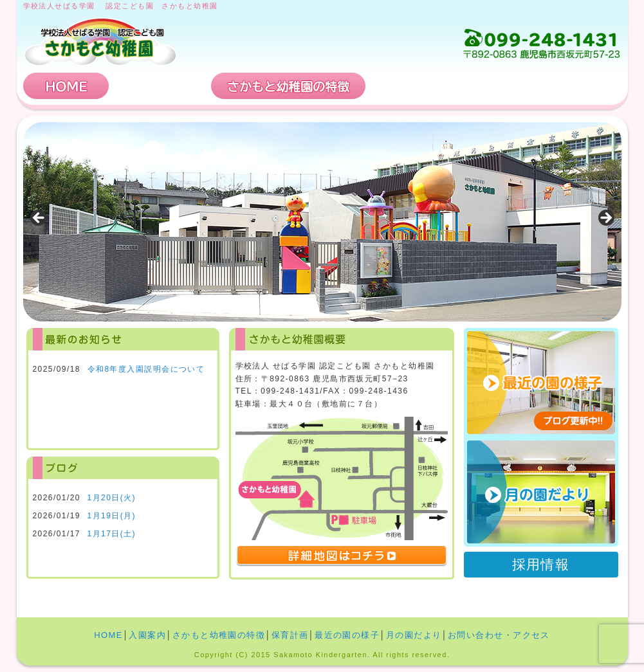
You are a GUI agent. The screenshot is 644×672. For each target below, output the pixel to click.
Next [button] (605, 219)
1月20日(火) (112, 498)
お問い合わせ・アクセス (544, 86)
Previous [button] (39, 219)
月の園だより (541, 492)
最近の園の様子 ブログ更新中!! (541, 383)
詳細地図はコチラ (342, 556)
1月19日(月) (112, 516)
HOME (66, 86)
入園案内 (160, 86)
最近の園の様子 (347, 635)
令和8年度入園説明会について (146, 369)
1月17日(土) (112, 534)
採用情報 (541, 564)
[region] (322, 222)
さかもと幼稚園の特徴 (288, 86)
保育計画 (416, 86)
